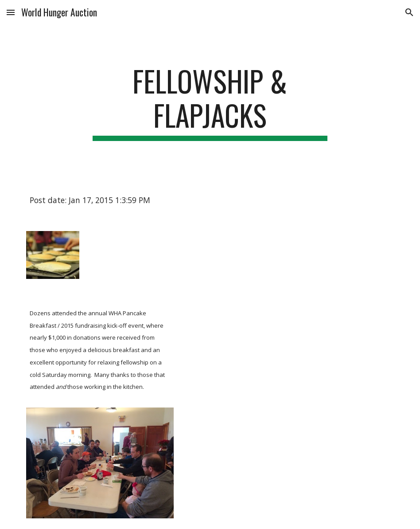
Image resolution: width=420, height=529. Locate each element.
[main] (210, 102)
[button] (11, 12)
